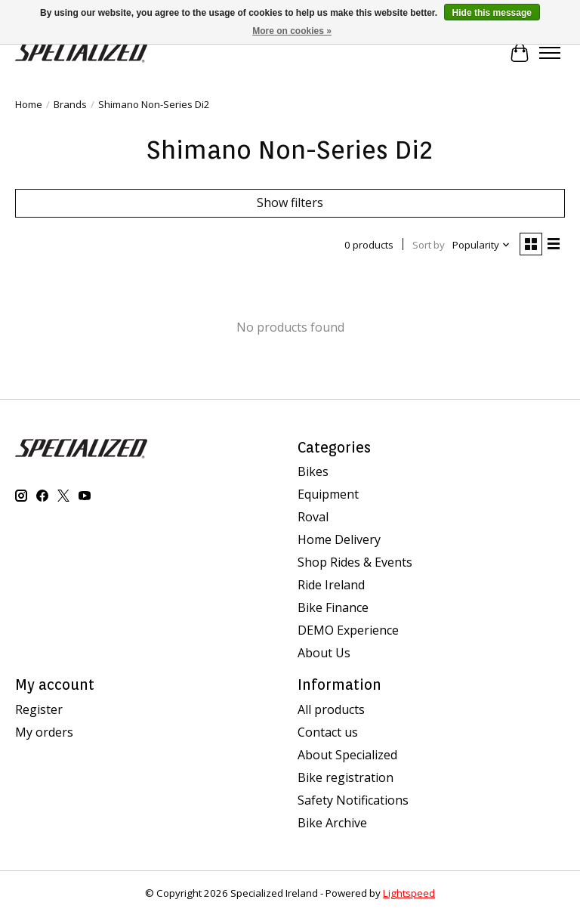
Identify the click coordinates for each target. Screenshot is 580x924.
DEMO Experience (348, 630)
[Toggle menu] (550, 53)
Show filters (290, 202)
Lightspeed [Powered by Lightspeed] (409, 893)
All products (331, 709)
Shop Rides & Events (355, 562)
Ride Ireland (331, 585)
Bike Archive (332, 823)
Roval (313, 517)
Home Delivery (339, 539)
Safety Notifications (353, 800)
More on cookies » (292, 31)
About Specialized (347, 755)
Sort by (429, 245)
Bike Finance (333, 607)
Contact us (328, 732)
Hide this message (492, 13)
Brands (70, 104)
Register (39, 709)
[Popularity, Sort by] (481, 245)
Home (29, 104)
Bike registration (346, 777)
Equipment (328, 494)
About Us (324, 653)
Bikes (313, 471)
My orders (44, 732)
